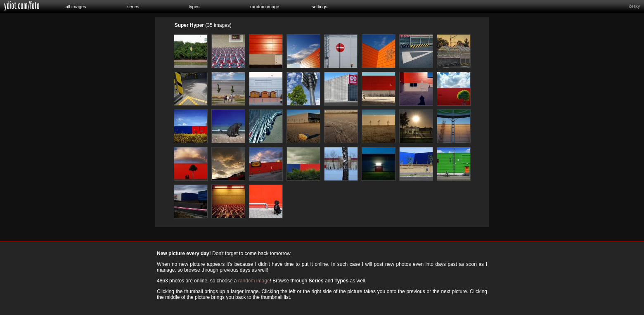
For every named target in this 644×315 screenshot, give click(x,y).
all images (76, 7)
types (194, 7)
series (133, 7)
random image (265, 7)
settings (320, 7)
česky (635, 6)
